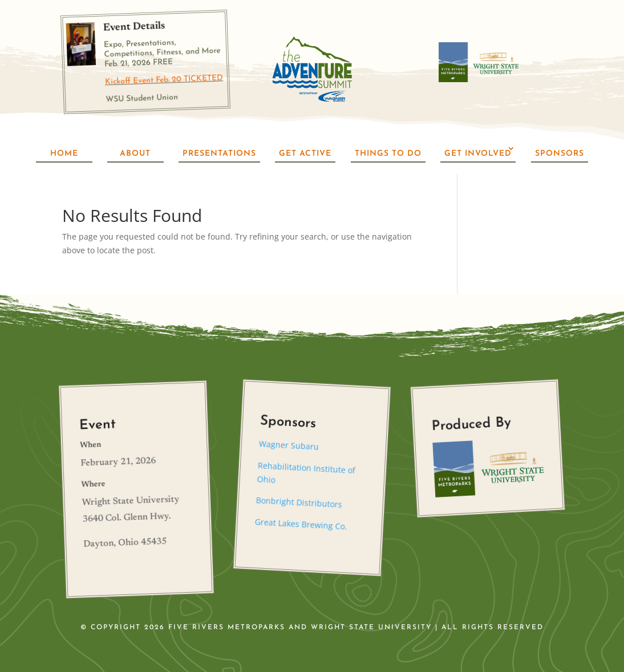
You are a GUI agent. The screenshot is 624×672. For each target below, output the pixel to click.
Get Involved (478, 154)
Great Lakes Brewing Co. (301, 524)
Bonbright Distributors (299, 502)
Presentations (219, 154)
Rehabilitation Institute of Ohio (306, 472)
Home (64, 154)
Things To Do (388, 154)
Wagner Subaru (289, 445)
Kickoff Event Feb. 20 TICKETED (164, 80)
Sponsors (560, 154)
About (135, 154)
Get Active (305, 154)
